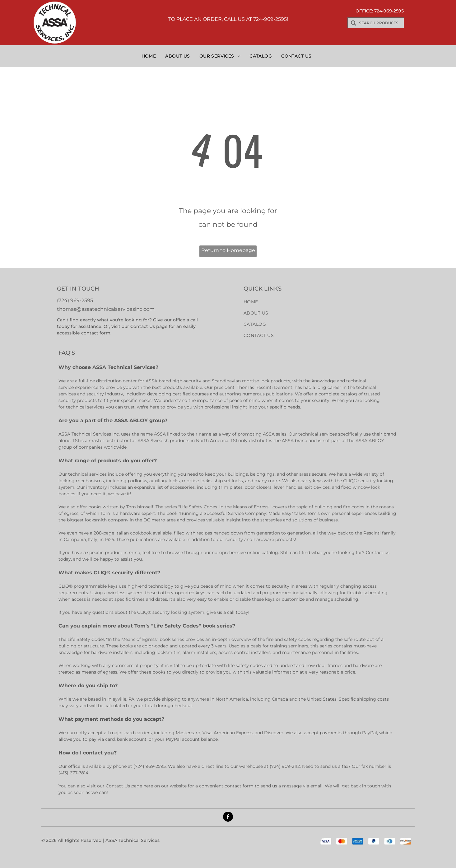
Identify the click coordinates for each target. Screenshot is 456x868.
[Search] (376, 23)
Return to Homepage (228, 250)
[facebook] (228, 817)
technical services (85, 407)
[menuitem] (150, 56)
